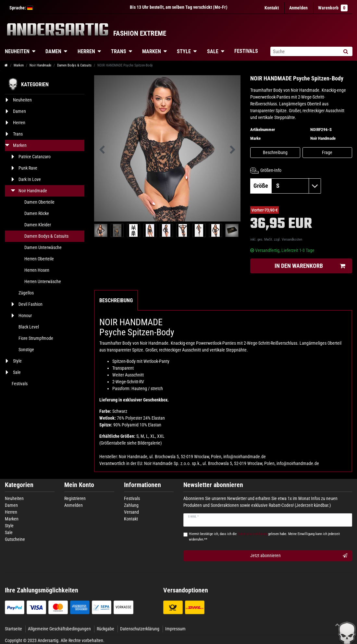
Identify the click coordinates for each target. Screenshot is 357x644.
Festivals (246, 51)
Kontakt (272, 8)
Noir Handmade (40, 65)
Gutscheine (15, 539)
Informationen (142, 485)
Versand (131, 512)
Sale (213, 51)
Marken (152, 51)
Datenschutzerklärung (140, 629)
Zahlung (131, 505)
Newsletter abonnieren (213, 485)
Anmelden (74, 505)
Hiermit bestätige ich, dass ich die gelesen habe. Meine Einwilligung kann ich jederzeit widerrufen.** (264, 537)
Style (184, 51)
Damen (53, 51)
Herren (86, 51)
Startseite (13, 629)
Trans (119, 51)
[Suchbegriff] (304, 51)
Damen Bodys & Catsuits (74, 65)
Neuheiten (14, 498)
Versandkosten (292, 239)
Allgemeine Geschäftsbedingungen (59, 629)
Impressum (175, 629)
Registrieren (75, 498)
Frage (327, 152)
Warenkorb (333, 8)
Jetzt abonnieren (299, 556)
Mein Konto (79, 485)
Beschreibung (275, 152)
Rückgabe (105, 629)
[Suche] (345, 51)
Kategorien (19, 485)
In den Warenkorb (310, 266)
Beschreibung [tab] (116, 300)
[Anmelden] (298, 8)
